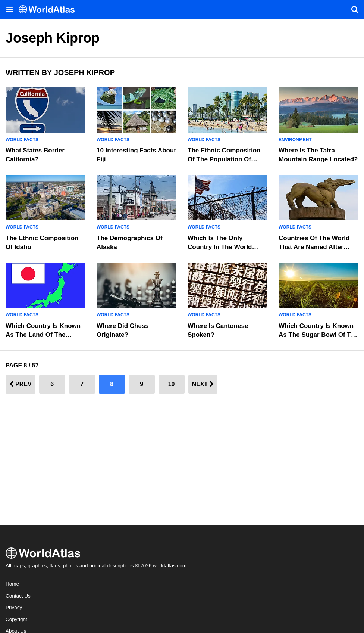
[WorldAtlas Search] (355, 9)
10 (172, 384)
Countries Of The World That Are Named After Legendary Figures (314, 247)
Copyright (16, 619)
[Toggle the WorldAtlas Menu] (9, 9)
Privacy (14, 607)
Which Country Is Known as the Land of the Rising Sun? (43, 335)
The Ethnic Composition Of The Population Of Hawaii (224, 159)
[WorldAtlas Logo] (49, 10)
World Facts (22, 140)
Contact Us (18, 596)
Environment (295, 140)
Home (12, 584)
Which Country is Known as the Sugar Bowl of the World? (318, 335)
